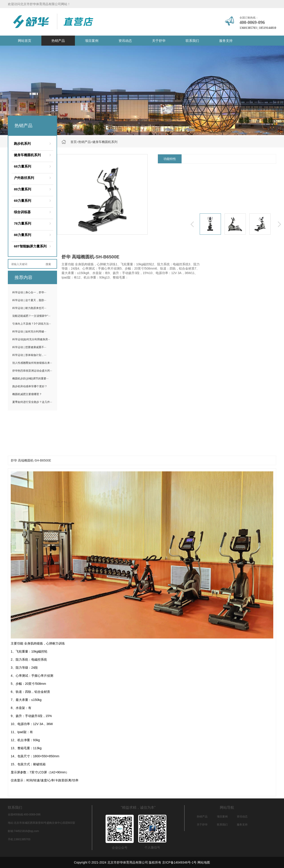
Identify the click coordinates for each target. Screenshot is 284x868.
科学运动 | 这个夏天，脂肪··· (29, 300)
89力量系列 (22, 189)
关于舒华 (159, 41)
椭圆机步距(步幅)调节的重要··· (30, 379)
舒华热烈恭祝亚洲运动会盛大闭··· (32, 371)
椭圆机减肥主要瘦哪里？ (27, 394)
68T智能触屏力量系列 (30, 246)
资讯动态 (125, 41)
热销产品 (58, 41)
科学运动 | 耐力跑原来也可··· (29, 308)
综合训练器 (22, 212)
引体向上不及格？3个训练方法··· (32, 324)
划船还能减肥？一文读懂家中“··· (31, 316)
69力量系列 (22, 201)
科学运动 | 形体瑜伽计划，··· (29, 355)
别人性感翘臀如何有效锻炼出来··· (32, 363)
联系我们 (192, 41)
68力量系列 (22, 166)
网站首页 (25, 41)
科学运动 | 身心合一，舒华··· (29, 292)
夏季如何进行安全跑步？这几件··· (32, 402)
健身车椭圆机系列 (105, 142)
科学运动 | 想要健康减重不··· (29, 347)
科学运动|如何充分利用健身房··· (31, 339)
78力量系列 (22, 223)
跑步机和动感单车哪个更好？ (30, 386)
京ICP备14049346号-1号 (179, 862)
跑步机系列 (22, 144)
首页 (74, 142)
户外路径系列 (24, 178)
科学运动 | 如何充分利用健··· (29, 332)
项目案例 (92, 41)
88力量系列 (22, 235)
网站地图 (204, 862)
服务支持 (226, 41)
